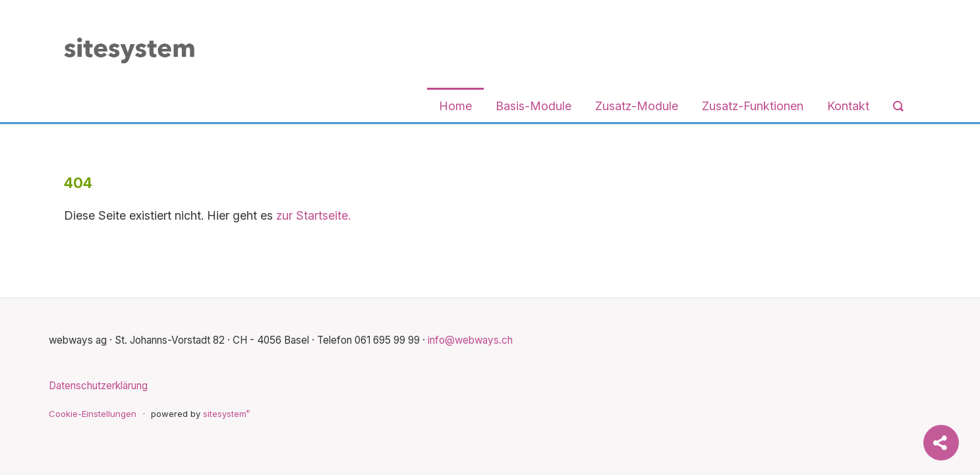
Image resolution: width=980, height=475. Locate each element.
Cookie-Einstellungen (93, 414)
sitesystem (226, 414)
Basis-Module (533, 106)
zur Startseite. (313, 215)
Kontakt (848, 106)
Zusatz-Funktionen (753, 106)
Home (455, 106)
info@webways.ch (470, 340)
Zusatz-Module (637, 106)
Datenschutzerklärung (98, 386)
